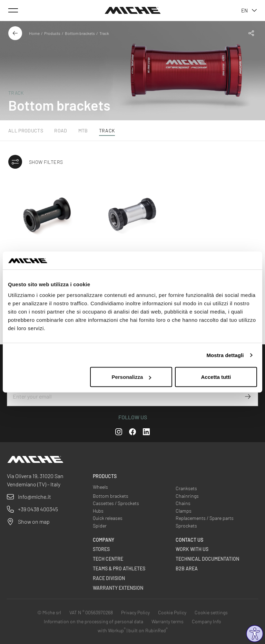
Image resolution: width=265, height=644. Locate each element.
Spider (100, 526)
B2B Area (187, 568)
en (249, 10)
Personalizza (131, 377)
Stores (101, 549)
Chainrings (187, 496)
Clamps (184, 511)
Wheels (100, 487)
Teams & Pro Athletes (119, 568)
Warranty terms (168, 621)
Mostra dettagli (225, 355)
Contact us (189, 540)
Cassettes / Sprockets (116, 503)
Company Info (207, 621)
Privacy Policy (135, 612)
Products (52, 33)
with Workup (112, 630)
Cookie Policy (172, 612)
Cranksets (186, 488)
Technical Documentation (207, 559)
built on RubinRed (148, 630)
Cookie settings (211, 612)
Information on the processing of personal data (94, 621)
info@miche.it (35, 497)
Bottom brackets (80, 33)
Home (34, 33)
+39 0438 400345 (38, 509)
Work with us (192, 549)
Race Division (109, 578)
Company (104, 540)
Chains (183, 503)
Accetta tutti (216, 377)
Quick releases (108, 518)
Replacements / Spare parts (205, 518)
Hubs (98, 511)
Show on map (34, 521)
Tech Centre (108, 559)
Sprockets (186, 526)
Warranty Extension (118, 588)
